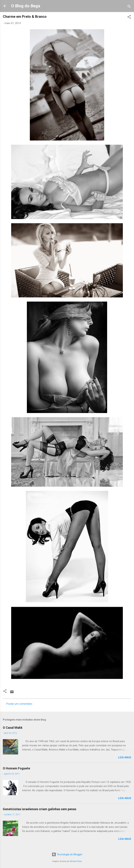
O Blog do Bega (26, 6)
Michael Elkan (76, 861)
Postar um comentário (19, 704)
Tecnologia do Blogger (67, 854)
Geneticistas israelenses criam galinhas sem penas (40, 809)
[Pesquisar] (129, 7)
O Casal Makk (13, 728)
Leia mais (125, 757)
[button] (129, 17)
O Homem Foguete (16, 768)
